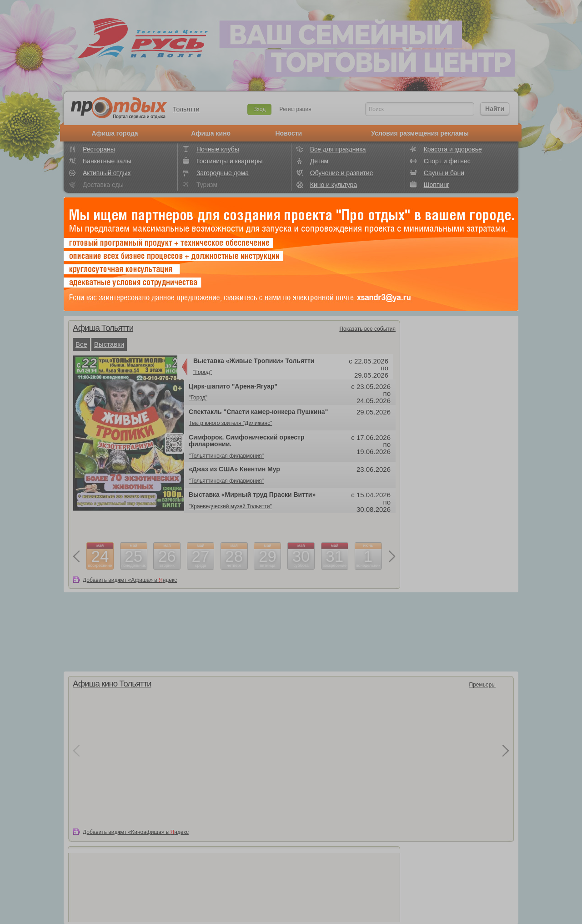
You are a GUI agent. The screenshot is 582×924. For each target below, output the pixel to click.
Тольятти (186, 109)
